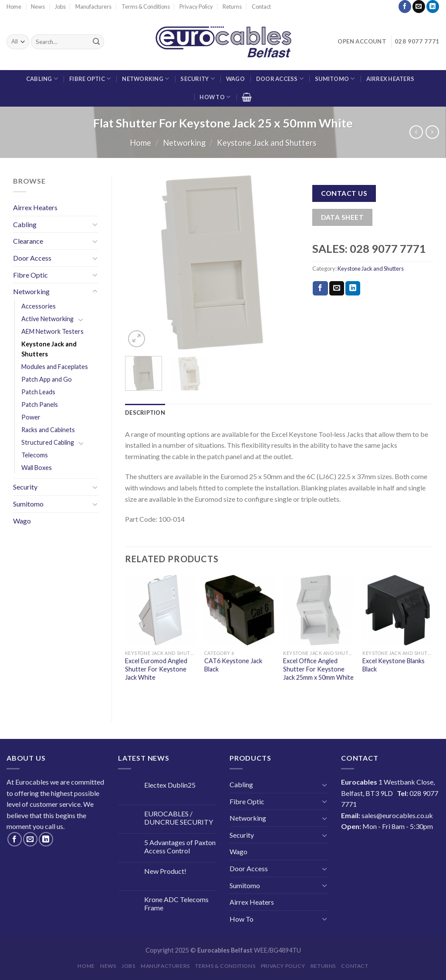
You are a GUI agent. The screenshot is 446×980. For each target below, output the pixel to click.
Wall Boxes (37, 468)
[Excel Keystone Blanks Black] (398, 610)
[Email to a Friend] (337, 289)
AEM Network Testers (52, 331)
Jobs (60, 7)
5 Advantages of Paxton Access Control (180, 846)
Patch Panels (40, 404)
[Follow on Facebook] (405, 7)
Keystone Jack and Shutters (267, 143)
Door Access (280, 79)
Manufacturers (93, 7)
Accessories (39, 306)
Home (14, 7)
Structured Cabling (48, 442)
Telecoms (35, 455)
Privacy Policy (196, 7)
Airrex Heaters (390, 79)
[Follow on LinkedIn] (433, 7)
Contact (261, 7)
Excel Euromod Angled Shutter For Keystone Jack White (156, 669)
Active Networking (47, 319)
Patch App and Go (47, 379)
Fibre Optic (90, 79)
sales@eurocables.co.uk (397, 815)
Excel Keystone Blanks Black (394, 665)
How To (215, 97)
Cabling (42, 79)
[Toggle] (95, 224)
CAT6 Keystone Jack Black (233, 665)
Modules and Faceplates (55, 367)
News (38, 7)
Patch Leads (38, 392)
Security (198, 79)
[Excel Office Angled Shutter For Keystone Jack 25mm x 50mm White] (318, 610)
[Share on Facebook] (320, 289)
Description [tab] (145, 413)
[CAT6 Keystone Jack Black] (240, 610)
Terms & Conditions (146, 7)
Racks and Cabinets (48, 430)
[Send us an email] (419, 7)
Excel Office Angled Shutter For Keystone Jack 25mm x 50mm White (318, 669)
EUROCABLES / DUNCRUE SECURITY (179, 818)
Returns (232, 7)
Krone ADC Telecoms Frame (176, 903)
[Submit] (96, 42)
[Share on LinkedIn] (353, 289)
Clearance (28, 241)
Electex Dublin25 (170, 785)
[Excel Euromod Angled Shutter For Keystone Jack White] (160, 610)
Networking (145, 79)
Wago (235, 79)
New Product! (165, 871)
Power (31, 417)
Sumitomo (335, 79)
